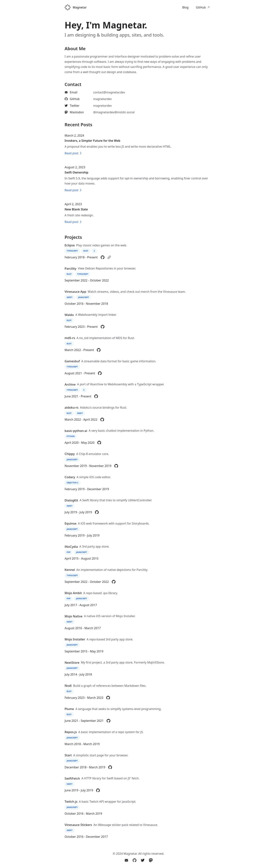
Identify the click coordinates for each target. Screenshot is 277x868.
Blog (185, 7)
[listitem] (100, 92)
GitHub (203, 7)
